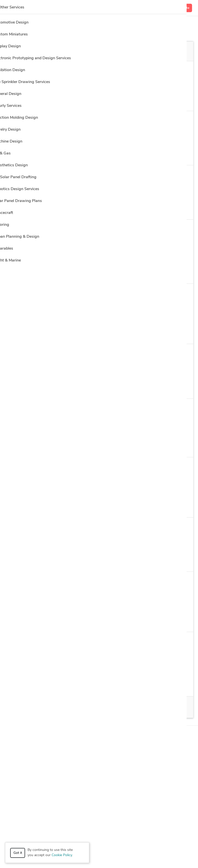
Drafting (102, 621)
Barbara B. (39, 408)
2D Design (40, 507)
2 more (131, 507)
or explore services (159, 838)
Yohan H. (38, 229)
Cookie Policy (62, 855)
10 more (154, 333)
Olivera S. (38, 581)
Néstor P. (38, 175)
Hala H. (36, 354)
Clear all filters (65, 90)
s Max (152, 154)
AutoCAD (89, 507)
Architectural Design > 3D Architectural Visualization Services (70, 78)
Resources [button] (99, 776)
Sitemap (120, 855)
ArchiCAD (93, 447)
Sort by (18, 89)
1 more (171, 209)
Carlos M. (38, 642)
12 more (169, 686)
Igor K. (36, 293)
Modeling (41, 333)
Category (19, 69)
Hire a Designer (164, 24)
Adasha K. (39, 527)
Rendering (130, 154)
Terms (105, 855)
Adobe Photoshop (87, 333)
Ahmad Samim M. (46, 467)
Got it (18, 853)
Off (142, 52)
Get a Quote (180, 8)
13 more (170, 155)
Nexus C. (38, 121)
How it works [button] (99, 738)
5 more (157, 273)
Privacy (90, 855)
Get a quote (174, 123)
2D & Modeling (74, 388)
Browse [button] (99, 750)
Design (120, 447)
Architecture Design (143, 686)
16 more (149, 621)
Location (136, 69)
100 (58, 707)
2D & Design (44, 388)
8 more (146, 447)
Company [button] (99, 763)
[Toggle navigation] (11, 8)
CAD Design (111, 507)
